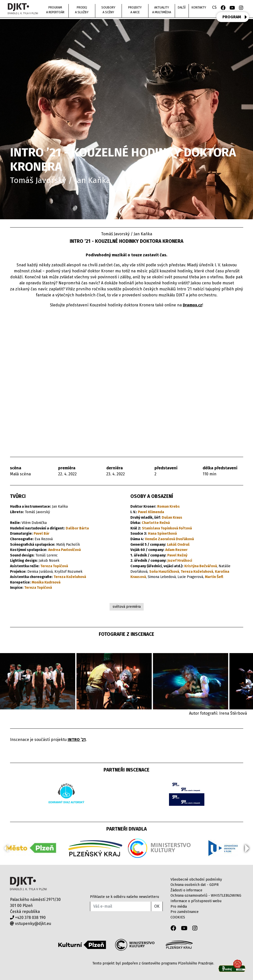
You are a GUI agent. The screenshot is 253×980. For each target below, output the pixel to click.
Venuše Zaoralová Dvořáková (169, 539)
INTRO (74, 740)
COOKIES (178, 917)
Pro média (179, 907)
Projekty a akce (135, 10)
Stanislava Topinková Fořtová (167, 528)
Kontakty (199, 7)
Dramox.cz (192, 305)
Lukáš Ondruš (178, 545)
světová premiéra (127, 607)
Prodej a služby (82, 10)
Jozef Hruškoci (180, 561)
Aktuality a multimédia (162, 10)
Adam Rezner (176, 550)
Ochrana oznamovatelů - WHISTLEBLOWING (206, 896)
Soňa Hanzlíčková (164, 572)
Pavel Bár (41, 534)
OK (157, 906)
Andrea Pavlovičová (64, 550)
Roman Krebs (168, 507)
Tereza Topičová (54, 566)
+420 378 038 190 (28, 918)
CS (214, 7)
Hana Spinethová (162, 534)
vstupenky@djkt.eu (31, 924)
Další (182, 7)
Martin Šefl (214, 577)
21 (84, 740)
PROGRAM (235, 17)
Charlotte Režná (156, 523)
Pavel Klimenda (151, 512)
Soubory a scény (108, 10)
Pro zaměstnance (185, 912)
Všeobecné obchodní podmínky (196, 879)
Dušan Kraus (172, 518)
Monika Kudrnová (46, 582)
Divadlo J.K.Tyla (28, 884)
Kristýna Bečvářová (201, 566)
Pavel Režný (177, 555)
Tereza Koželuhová (70, 577)
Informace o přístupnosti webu (196, 901)
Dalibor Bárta (77, 528)
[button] (247, 681)
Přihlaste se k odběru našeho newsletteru (124, 897)
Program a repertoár (55, 10)
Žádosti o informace (186, 890)
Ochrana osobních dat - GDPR (195, 885)
